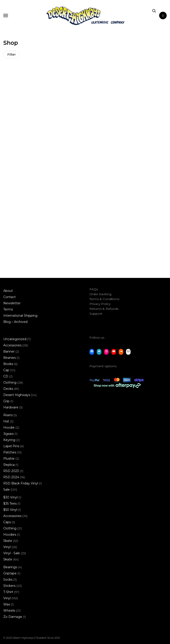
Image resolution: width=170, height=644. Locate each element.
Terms (8, 304)
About (8, 286)
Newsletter (12, 298)
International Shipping (20, 310)
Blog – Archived (15, 317)
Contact (10, 292)
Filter (12, 55)
